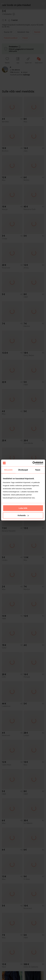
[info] (24, 33)
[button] (7, 60)
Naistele (37, 32)
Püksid (25, 38)
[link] (39, 60)
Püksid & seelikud (11, 38)
